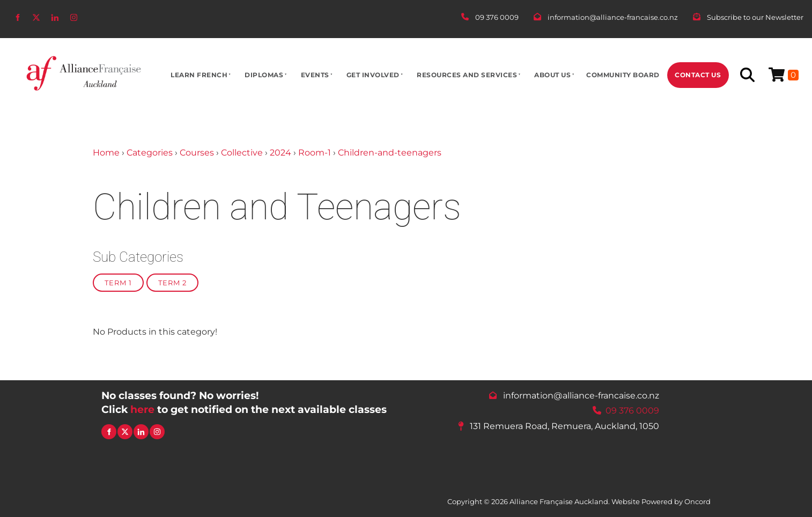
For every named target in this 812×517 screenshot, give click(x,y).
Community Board (623, 75)
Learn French (199, 75)
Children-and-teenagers (390, 153)
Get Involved (373, 75)
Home (106, 153)
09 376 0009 (632, 411)
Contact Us (698, 75)
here (142, 409)
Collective (242, 153)
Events (315, 75)
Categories (150, 153)
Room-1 (315, 153)
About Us (552, 75)
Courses (197, 153)
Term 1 (118, 283)
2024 (280, 153)
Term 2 (172, 283)
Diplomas (264, 75)
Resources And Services (467, 75)
